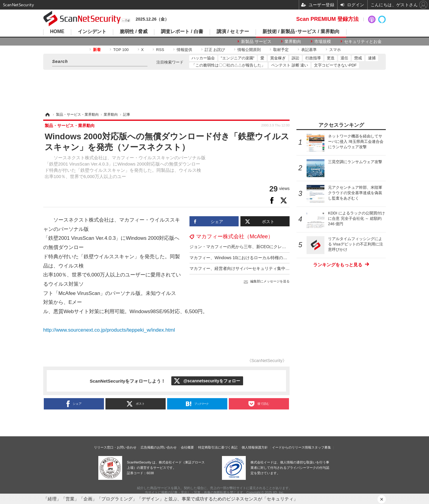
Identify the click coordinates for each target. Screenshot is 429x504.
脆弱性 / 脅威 (134, 32)
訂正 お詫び (215, 50)
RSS (160, 50)
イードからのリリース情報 (292, 447)
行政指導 (313, 58)
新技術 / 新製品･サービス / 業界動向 (301, 32)
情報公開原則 (249, 50)
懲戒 (358, 58)
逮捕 (372, 58)
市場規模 (323, 41)
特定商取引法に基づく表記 (218, 447)
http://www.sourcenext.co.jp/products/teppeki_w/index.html (109, 330)
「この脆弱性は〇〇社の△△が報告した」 (228, 65)
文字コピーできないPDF (335, 65)
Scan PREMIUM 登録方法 (327, 19)
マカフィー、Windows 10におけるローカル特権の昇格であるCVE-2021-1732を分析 (268, 258)
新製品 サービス (256, 41)
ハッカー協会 (203, 58)
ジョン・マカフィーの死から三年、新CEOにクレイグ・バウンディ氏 (254, 247)
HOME (57, 32)
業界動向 (293, 41)
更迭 (331, 58)
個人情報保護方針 (255, 447)
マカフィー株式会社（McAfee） (235, 236)
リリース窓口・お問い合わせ (115, 447)
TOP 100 (121, 50)
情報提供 (184, 50)
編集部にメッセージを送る (270, 281)
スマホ (335, 50)
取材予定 (281, 50)
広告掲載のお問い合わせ (159, 447)
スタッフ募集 (321, 447)
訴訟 (296, 58)
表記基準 (309, 50)
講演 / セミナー (233, 32)
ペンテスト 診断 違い (290, 65)
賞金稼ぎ (278, 58)
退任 (344, 58)
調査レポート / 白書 (182, 32)
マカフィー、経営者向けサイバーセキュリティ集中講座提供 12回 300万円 (259, 268)
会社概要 (187, 447)
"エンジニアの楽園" (238, 58)
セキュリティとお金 (363, 41)
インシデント (92, 32)
